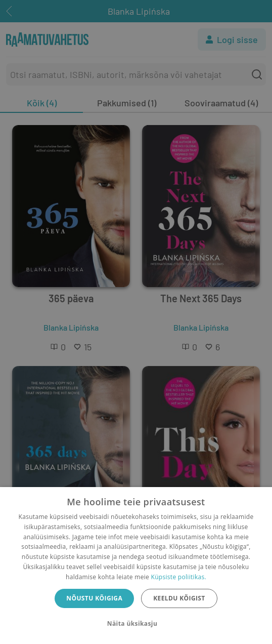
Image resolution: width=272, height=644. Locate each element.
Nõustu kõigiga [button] (94, 598)
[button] (136, 624)
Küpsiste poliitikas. (179, 577)
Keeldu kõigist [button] (179, 598)
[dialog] (136, 566)
